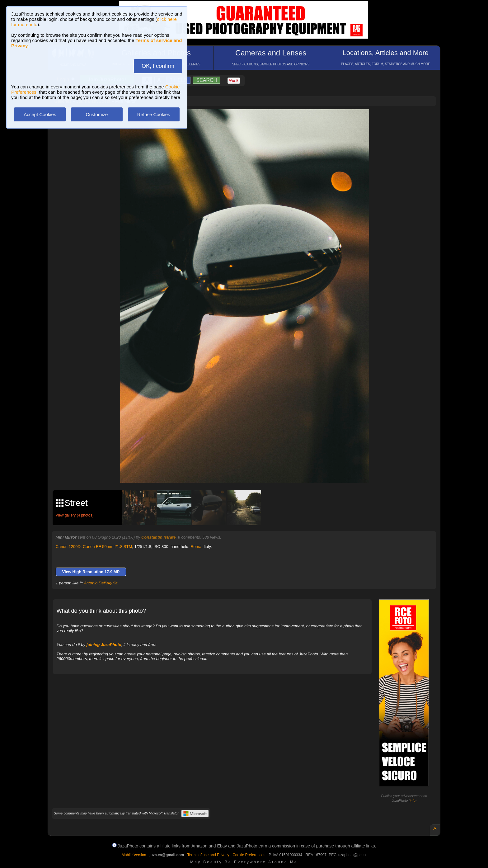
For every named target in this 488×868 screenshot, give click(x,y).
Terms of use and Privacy (208, 855)
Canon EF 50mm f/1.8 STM (107, 547)
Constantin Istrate (159, 537)
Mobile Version (134, 855)
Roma (196, 547)
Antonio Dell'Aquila (101, 583)
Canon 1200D (68, 547)
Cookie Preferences (249, 855)
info (413, 800)
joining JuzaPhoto (104, 645)
